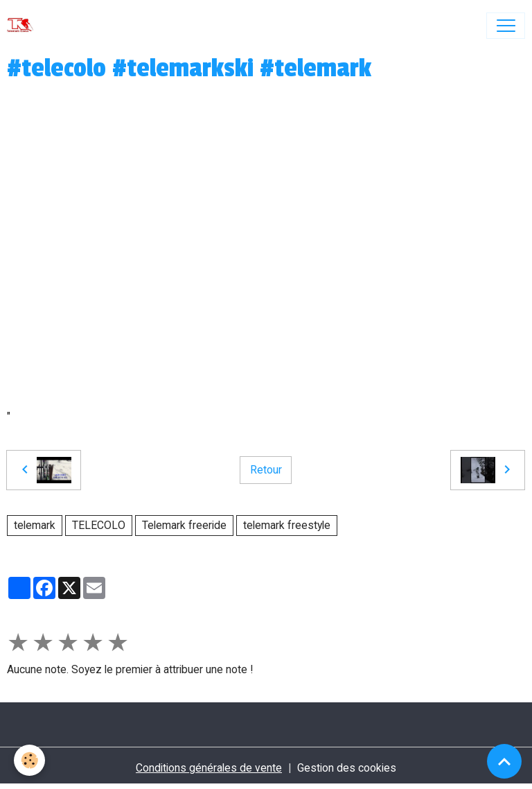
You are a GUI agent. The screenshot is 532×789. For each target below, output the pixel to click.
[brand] (23, 26)
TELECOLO (99, 525)
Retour (266, 470)
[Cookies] (29, 760)
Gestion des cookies (347, 768)
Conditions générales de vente (209, 768)
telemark (35, 525)
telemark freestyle (287, 525)
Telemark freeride (184, 525)
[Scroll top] (504, 761)
